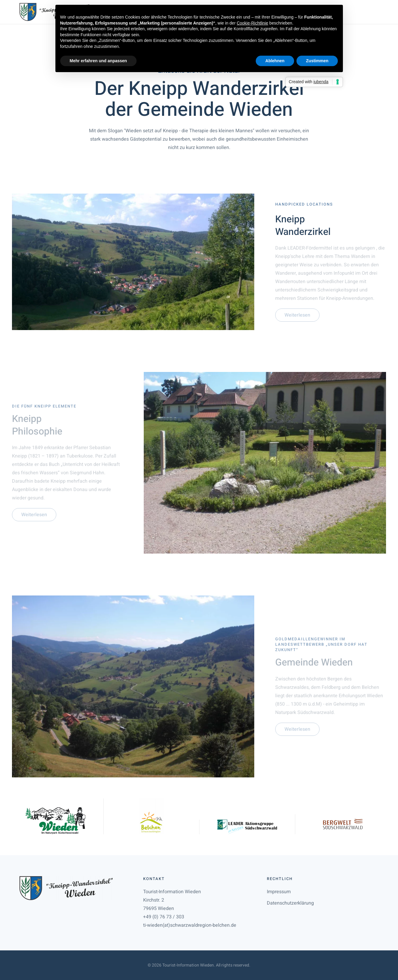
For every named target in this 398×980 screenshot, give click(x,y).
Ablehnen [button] (275, 61)
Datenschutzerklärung (290, 903)
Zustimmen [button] (317, 61)
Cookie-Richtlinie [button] (252, 23)
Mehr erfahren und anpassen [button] (98, 61)
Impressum (279, 892)
